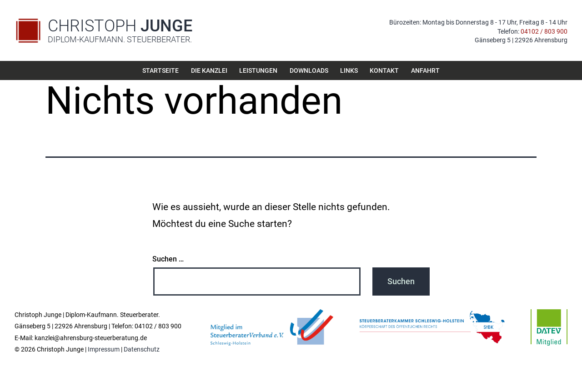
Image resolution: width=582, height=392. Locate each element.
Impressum (104, 349)
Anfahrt (425, 70)
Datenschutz (142, 349)
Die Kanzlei (209, 70)
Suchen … (168, 259)
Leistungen (258, 70)
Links (349, 70)
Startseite (161, 70)
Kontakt (384, 70)
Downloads (309, 70)
